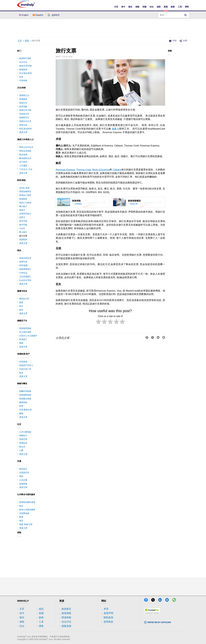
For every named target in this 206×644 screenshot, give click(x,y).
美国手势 (23, 439)
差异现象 (23, 107)
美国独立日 (24, 95)
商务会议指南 (25, 151)
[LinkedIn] (161, 601)
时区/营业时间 (25, 129)
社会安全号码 (25, 280)
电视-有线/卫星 (26, 524)
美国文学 (23, 103)
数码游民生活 (25, 158)
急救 (21, 302)
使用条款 (108, 622)
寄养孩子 (23, 339)
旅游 (173, 7)
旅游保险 (66, 613)
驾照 (21, 476)
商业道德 (23, 155)
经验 (144, 7)
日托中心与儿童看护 (28, 336)
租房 (21, 373)
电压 (21, 506)
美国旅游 (23, 69)
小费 (21, 450)
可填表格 (23, 80)
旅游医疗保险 (25, 58)
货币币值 (23, 221)
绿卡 (123, 7)
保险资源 (66, 626)
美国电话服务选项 (27, 502)
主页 (116, 7)
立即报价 (78, 204)
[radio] (98, 322)
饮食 (21, 406)
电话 (21, 521)
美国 (166, 7)
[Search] (186, 15)
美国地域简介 (25, 269)
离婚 (21, 343)
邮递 (21, 517)
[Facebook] (147, 601)
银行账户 (23, 206)
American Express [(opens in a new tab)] (65, 170)
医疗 (21, 306)
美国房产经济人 (26, 365)
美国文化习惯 (25, 110)
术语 (106, 609)
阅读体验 (66, 617)
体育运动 (23, 125)
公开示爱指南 (25, 432)
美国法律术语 (25, 258)
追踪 (159, 7)
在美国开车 (24, 473)
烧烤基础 (23, 402)
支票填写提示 (25, 214)
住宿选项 (23, 362)
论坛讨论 (23, 62)
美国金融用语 (25, 191)
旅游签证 (66, 609)
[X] (154, 601)
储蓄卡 (115, 129)
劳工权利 (23, 162)
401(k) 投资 (24, 188)
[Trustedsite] (152, 613)
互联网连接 (24, 513)
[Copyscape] (158, 623)
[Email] (168, 601)
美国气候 (23, 262)
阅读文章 (134, 204)
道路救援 (23, 484)
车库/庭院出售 (25, 410)
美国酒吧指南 (25, 395)
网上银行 (23, 232)
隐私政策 (108, 617)
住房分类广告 (25, 369)
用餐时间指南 (25, 391)
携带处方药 (24, 299)
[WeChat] (176, 601)
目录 (21, 77)
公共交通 (23, 480)
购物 (21, 413)
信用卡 (22, 217)
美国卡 (22, 210)
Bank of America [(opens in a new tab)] (101, 170)
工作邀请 (23, 166)
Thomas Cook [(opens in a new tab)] (84, 170)
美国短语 (23, 443)
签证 (130, 7)
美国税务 (23, 199)
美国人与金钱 (25, 203)
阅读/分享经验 (25, 66)
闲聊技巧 (23, 436)
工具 (180, 7)
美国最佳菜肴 (25, 399)
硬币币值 (23, 225)
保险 (137, 7)
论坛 (151, 7)
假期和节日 (24, 118)
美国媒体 (23, 99)
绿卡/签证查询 (25, 73)
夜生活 (22, 447)
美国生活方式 (25, 121)
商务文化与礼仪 (26, 147)
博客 (187, 7)
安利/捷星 (23, 265)
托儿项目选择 (25, 332)
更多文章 (23, 132)
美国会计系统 (25, 195)
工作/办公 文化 (26, 169)
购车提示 (23, 469)
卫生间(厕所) (25, 277)
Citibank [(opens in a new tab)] (117, 170)
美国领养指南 (25, 328)
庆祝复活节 (24, 114)
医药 (21, 310)
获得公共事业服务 (27, 510)
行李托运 (23, 273)
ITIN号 (22, 228)
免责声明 (108, 613)
